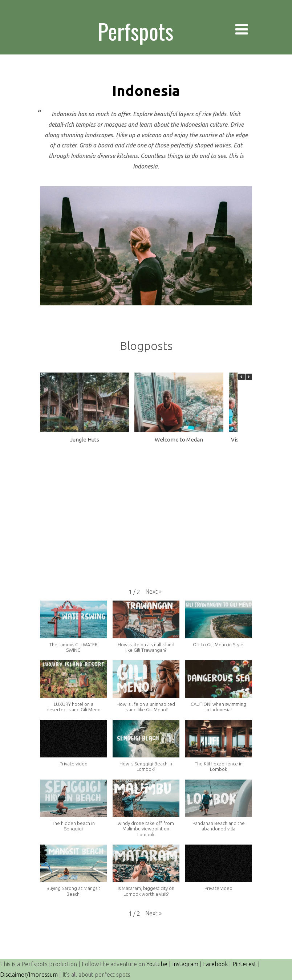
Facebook (215, 964)
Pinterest (244, 964)
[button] (249, 377)
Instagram (185, 964)
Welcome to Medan (179, 440)
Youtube (157, 964)
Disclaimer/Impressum (29, 975)
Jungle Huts (85, 440)
